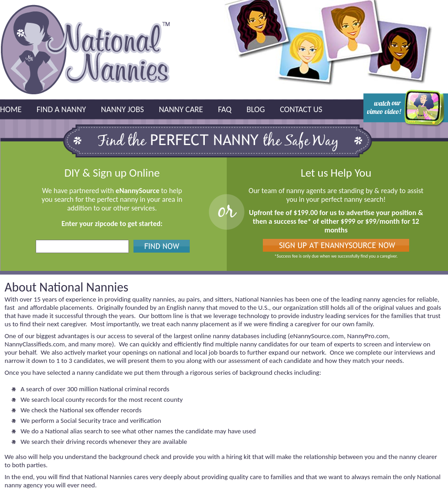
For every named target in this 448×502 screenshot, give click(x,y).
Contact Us (301, 109)
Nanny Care (181, 109)
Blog (256, 109)
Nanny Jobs (123, 109)
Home (11, 109)
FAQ (225, 109)
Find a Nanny (61, 109)
